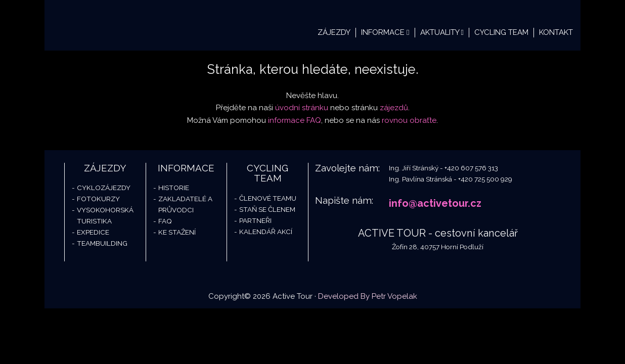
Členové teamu (268, 198)
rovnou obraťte (409, 120)
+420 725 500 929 (485, 179)
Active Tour (120, 25)
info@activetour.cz (435, 203)
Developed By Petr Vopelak (368, 296)
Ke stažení (177, 232)
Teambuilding (102, 243)
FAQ (165, 221)
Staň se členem (267, 209)
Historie (174, 188)
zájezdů (394, 108)
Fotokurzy (98, 199)
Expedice (93, 232)
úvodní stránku (302, 108)
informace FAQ (295, 120)
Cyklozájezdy (104, 188)
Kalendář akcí (266, 232)
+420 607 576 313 (471, 168)
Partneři (255, 220)
